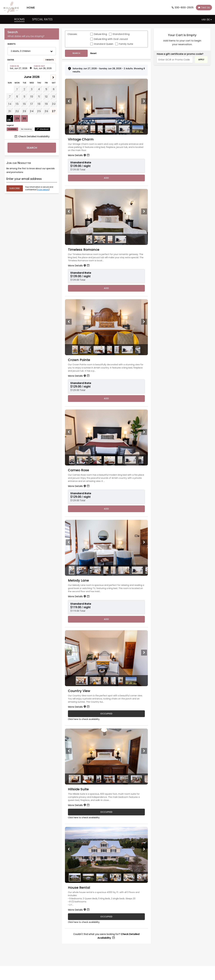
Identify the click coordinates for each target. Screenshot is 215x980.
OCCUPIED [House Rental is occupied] (106, 917)
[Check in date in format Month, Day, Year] (19, 67)
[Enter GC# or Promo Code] (175, 60)
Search (32, 148)
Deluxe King (100, 34)
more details (43, 190)
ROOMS (19, 19)
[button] (32, 51)
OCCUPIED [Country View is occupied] (106, 714)
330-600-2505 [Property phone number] (184, 8)
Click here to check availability (84, 719)
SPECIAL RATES (42, 19)
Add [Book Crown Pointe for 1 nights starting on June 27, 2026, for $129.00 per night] (106, 398)
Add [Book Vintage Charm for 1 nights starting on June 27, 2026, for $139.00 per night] (106, 178)
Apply (201, 60)
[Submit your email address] (15, 188)
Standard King (121, 34)
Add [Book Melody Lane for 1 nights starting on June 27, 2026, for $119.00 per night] (106, 619)
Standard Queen (104, 44)
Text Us (204, 7)
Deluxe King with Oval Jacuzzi (111, 39)
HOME (31, 8)
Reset (93, 53)
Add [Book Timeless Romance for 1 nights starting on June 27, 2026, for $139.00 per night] (106, 288)
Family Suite (126, 44)
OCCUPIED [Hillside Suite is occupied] (106, 812)
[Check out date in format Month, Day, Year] (43, 67)
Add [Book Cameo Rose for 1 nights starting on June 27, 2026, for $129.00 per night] (106, 509)
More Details (79, 155)
